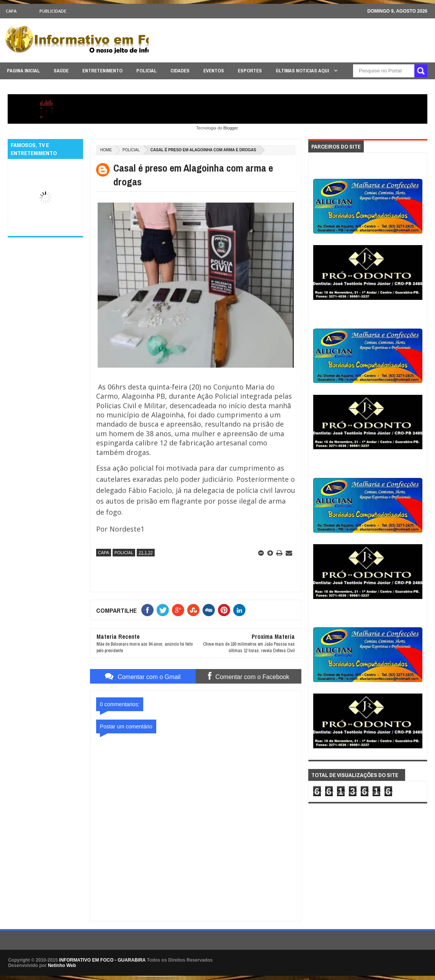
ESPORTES (250, 71)
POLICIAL (146, 71)
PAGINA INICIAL (23, 71)
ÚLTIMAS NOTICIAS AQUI (303, 71)
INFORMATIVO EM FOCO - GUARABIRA (102, 960)
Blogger (230, 128)
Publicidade (53, 11)
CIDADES (180, 71)
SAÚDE (61, 71)
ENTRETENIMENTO (102, 71)
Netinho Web (62, 965)
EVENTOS (214, 71)
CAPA (11, 11)
